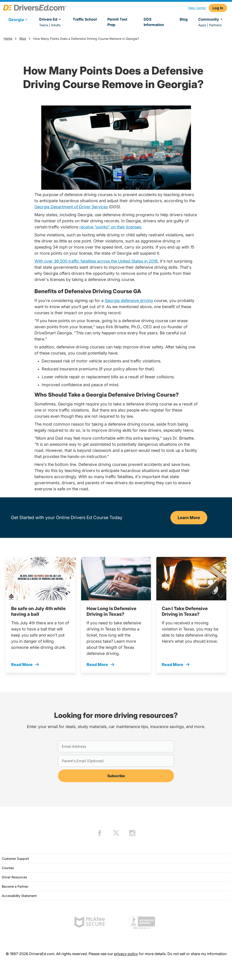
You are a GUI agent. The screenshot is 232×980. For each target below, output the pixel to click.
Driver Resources (14, 877)
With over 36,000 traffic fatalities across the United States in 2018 (96, 261)
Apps (202, 25)
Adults (56, 25)
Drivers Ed (51, 19)
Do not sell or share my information (197, 954)
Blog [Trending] (23, 38)
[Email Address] (116, 746)
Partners (215, 25)
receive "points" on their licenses (110, 227)
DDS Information (154, 22)
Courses (8, 868)
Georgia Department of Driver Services (71, 207)
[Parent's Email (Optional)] (116, 761)
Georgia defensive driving (129, 301)
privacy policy (126, 954)
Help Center (197, 8)
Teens (44, 25)
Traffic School (85, 19)
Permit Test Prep (117, 22)
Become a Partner (15, 886)
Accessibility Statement (19, 896)
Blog (184, 19)
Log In (218, 8)
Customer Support (15, 859)
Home (8, 38)
